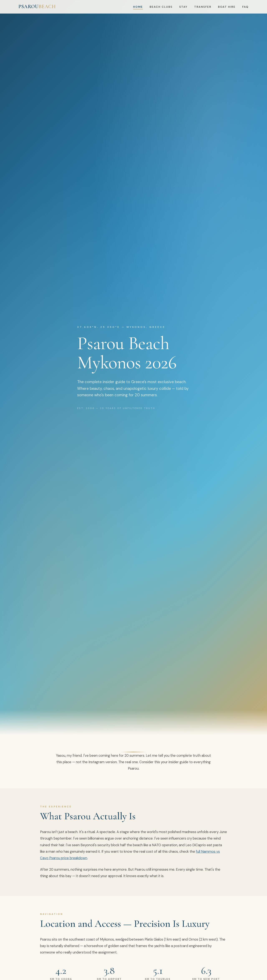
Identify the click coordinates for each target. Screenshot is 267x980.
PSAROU (37, 7)
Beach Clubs (161, 7)
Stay (183, 7)
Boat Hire (227, 7)
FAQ (245, 7)
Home (138, 7)
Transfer (203, 7)
